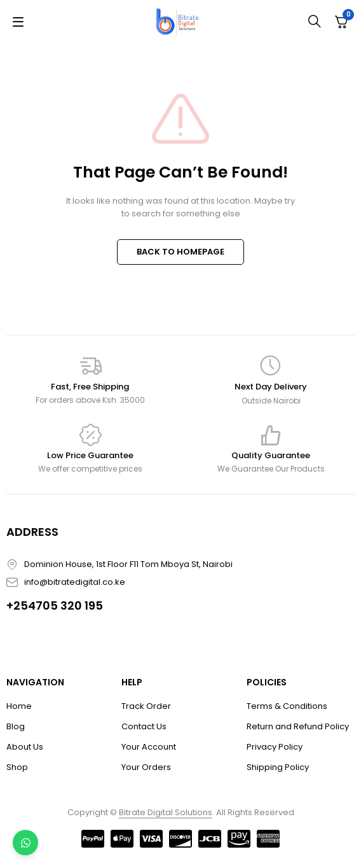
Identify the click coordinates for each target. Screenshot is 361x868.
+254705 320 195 (55, 605)
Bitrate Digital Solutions (166, 812)
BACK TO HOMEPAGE (180, 252)
